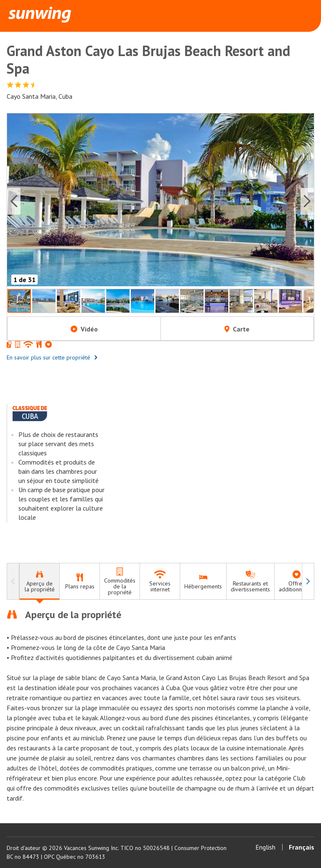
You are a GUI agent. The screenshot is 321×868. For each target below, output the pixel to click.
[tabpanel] (160, 706)
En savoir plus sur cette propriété (52, 357)
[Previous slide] (14, 201)
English (265, 847)
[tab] (39, 582)
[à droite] (308, 582)
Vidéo (84, 329)
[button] (160, 201)
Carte (237, 329)
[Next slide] (307, 201)
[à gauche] (13, 582)
